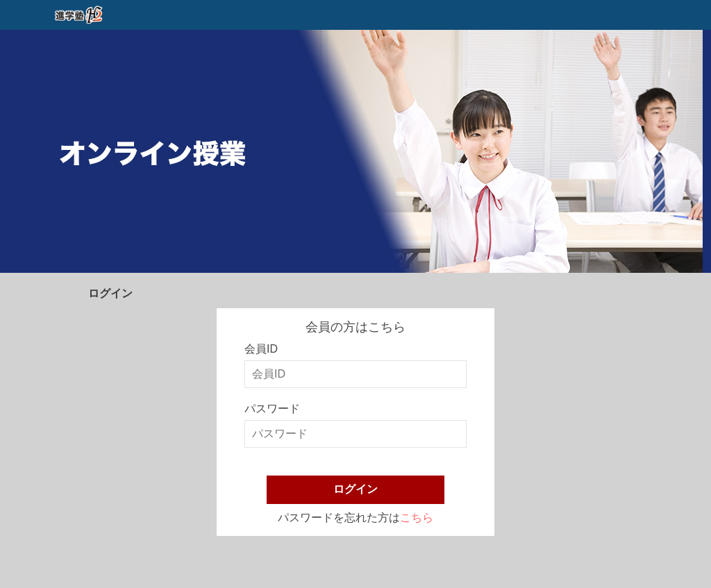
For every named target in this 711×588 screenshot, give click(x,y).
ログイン (355, 489)
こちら (417, 518)
